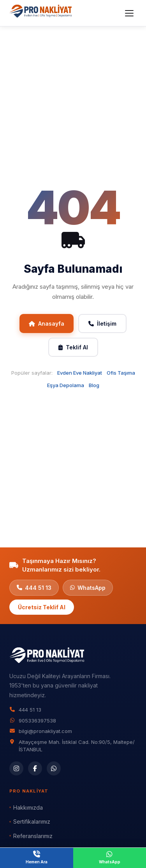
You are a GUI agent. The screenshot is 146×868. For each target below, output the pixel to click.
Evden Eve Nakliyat (80, 373)
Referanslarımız (33, 836)
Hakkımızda (28, 808)
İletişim (102, 324)
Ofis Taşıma (121, 373)
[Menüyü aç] (129, 13)
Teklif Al (73, 347)
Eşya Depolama (66, 385)
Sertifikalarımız (32, 822)
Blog (94, 385)
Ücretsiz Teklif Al (42, 607)
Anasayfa (47, 324)
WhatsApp (88, 588)
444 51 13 (34, 588)
